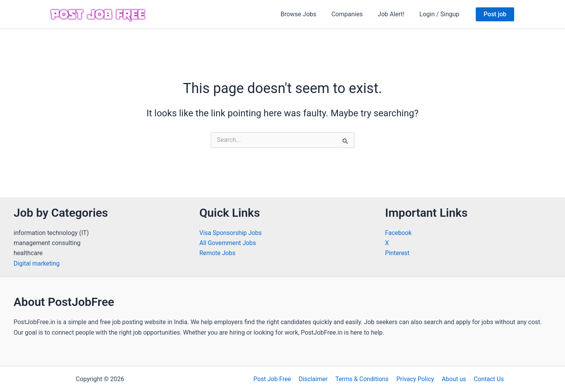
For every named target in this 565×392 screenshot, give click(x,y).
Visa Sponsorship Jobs (231, 233)
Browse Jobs (307, 14)
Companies (354, 14)
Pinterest (397, 253)
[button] (495, 14)
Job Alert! (395, 14)
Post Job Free (275, 379)
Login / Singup (441, 14)
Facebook (398, 233)
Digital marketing (37, 263)
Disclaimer (315, 379)
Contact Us (486, 379)
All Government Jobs (228, 243)
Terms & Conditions (362, 379)
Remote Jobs (218, 253)
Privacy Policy (415, 379)
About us (452, 379)
